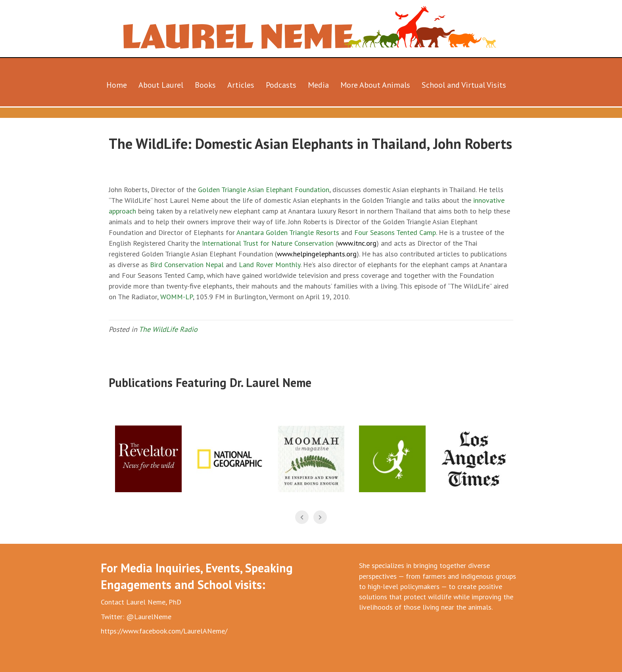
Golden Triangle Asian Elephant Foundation (264, 190)
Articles (241, 85)
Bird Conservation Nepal (187, 265)
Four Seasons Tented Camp (395, 232)
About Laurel (161, 85)
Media (318, 85)
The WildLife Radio (168, 329)
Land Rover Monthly (270, 265)
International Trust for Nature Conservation (268, 243)
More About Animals (375, 85)
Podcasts (281, 85)
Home (117, 85)
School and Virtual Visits (464, 85)
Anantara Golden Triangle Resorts (288, 232)
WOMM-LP (177, 297)
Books (205, 85)
